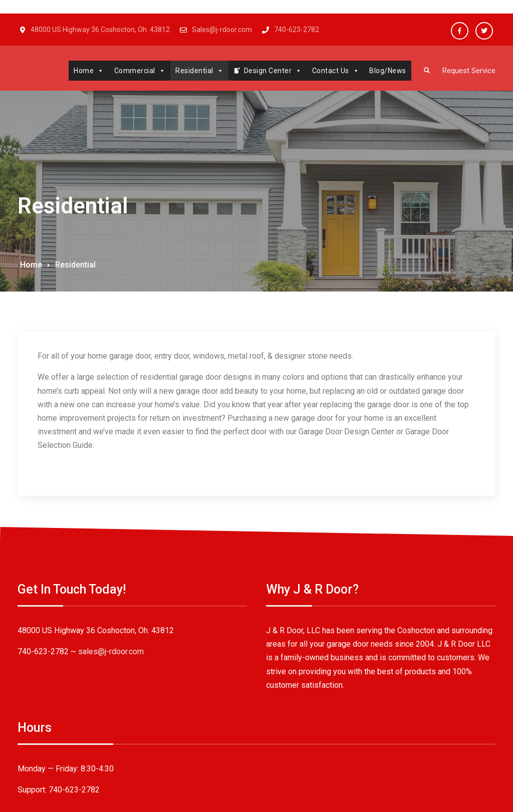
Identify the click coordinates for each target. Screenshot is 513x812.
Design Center (268, 71)
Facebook (460, 31)
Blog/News (383, 71)
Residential (194, 71)
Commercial (135, 71)
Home (84, 71)
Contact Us (331, 71)
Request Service (466, 71)
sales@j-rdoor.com (111, 671)
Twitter (484, 31)
